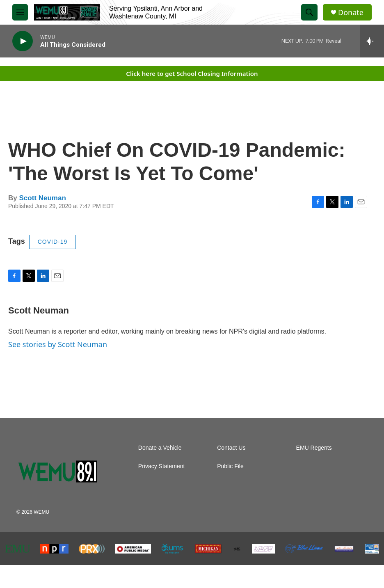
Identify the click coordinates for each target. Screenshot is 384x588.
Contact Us (231, 448)
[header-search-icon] (309, 12)
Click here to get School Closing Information (192, 73)
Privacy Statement (162, 466)
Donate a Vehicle (160, 448)
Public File (230, 466)
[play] (23, 41)
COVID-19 (53, 242)
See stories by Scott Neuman (58, 344)
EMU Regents (314, 448)
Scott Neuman (42, 198)
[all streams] (372, 41)
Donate (351, 13)
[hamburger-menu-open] (20, 12)
